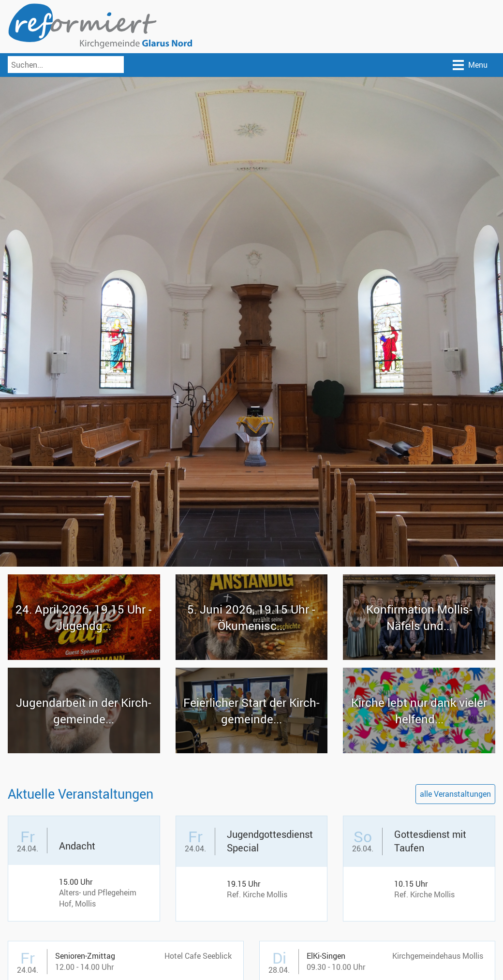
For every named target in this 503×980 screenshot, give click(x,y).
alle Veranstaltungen (455, 794)
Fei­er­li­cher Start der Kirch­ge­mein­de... (251, 711)
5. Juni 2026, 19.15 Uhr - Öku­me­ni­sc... (251, 617)
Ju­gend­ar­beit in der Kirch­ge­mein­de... (84, 711)
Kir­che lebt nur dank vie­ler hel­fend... (419, 711)
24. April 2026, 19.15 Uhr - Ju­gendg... (84, 617)
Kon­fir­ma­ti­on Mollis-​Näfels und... (419, 617)
